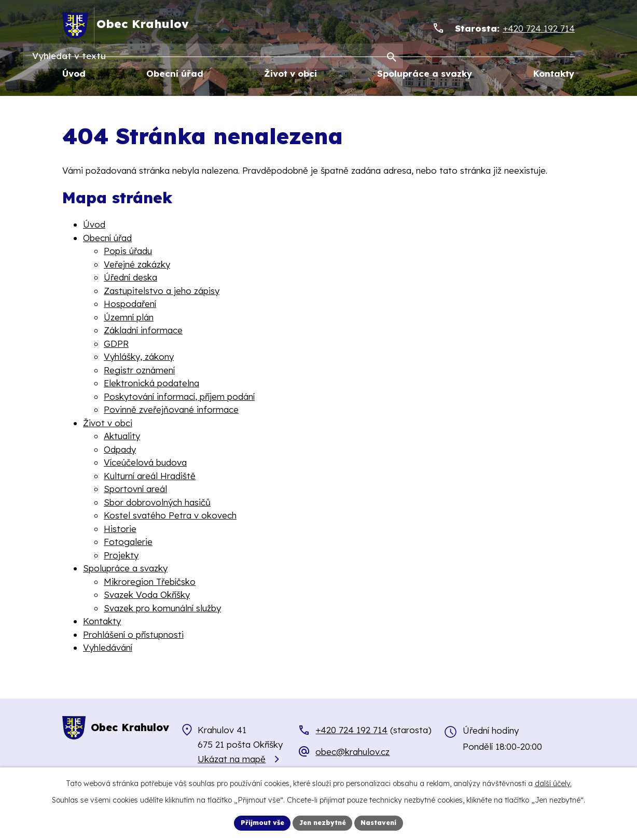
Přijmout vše (256, 822)
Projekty (121, 555)
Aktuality (122, 436)
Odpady (120, 449)
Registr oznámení (139, 370)
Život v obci (108, 423)
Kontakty (102, 621)
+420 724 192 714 (351, 730)
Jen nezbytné (323, 822)
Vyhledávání (108, 648)
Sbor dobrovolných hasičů (157, 502)
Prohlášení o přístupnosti (133, 634)
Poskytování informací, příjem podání (179, 396)
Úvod (94, 225)
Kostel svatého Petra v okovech (170, 516)
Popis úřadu (128, 251)
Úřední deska (130, 278)
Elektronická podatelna (151, 383)
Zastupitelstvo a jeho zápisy (162, 291)
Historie (120, 529)
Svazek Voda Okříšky (147, 595)
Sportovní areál (135, 489)
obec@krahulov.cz (352, 752)
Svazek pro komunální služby (162, 608)
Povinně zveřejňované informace (171, 410)
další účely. (553, 781)
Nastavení (386, 822)
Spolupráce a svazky (125, 569)
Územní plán (129, 317)
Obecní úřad (107, 238)
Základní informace (143, 331)
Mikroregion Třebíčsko (150, 582)
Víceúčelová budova (145, 463)
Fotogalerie (128, 542)
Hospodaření (130, 304)
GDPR (116, 344)
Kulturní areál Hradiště (150, 476)
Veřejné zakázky (137, 264)
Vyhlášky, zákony (139, 357)
